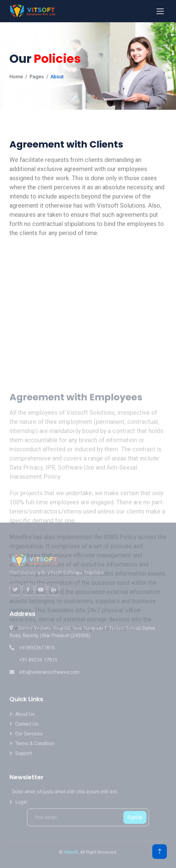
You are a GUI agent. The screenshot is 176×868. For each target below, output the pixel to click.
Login (21, 802)
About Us (25, 714)
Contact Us (27, 724)
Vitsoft (71, 852)
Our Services (29, 734)
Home (16, 77)
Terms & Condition (35, 743)
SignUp (135, 817)
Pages (37, 77)
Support (24, 753)
